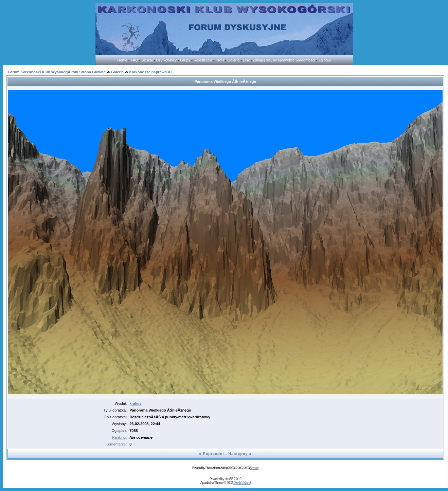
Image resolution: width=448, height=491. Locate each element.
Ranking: (119, 437)
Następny (238, 454)
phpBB (229, 479)
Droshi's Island (242, 483)
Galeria (117, 72)
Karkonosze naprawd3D (150, 72)
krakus (135, 403)
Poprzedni (213, 454)
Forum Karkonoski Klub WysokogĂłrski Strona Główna (57, 72)
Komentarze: (116, 444)
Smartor (254, 468)
